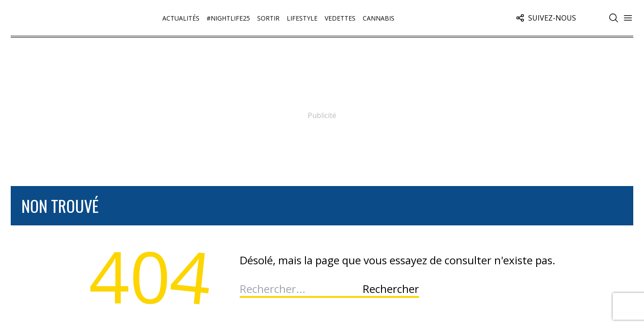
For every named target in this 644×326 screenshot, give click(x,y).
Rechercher (391, 289)
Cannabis (379, 18)
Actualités (181, 18)
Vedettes (340, 18)
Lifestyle (302, 18)
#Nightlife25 (228, 18)
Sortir (268, 18)
